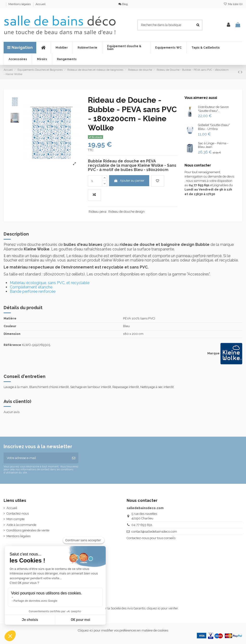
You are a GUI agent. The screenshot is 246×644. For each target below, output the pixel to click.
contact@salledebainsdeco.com (154, 532)
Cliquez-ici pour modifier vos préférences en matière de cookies (123, 630)
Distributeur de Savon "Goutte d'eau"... (213, 109)
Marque (213, 353)
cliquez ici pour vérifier (162, 608)
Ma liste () (233, 4)
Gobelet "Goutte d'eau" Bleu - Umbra (214, 127)
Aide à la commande (21, 525)
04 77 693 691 (142, 525)
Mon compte (15, 519)
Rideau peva (98, 212)
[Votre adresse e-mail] (36, 458)
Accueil (40, 4)
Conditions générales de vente (28, 530)
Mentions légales (20, 4)
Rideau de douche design (126, 212)
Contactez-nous (18, 513)
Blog (123, 4)
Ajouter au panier (129, 181)
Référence (12, 345)
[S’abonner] (74, 458)
